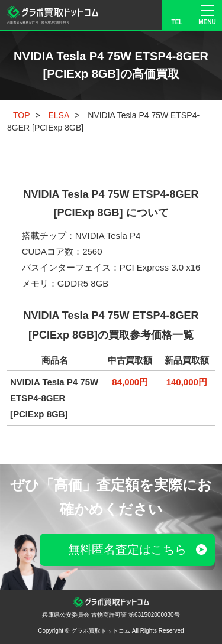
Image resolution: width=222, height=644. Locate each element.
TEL (177, 22)
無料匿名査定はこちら (127, 549)
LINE (117, 15)
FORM (147, 15)
